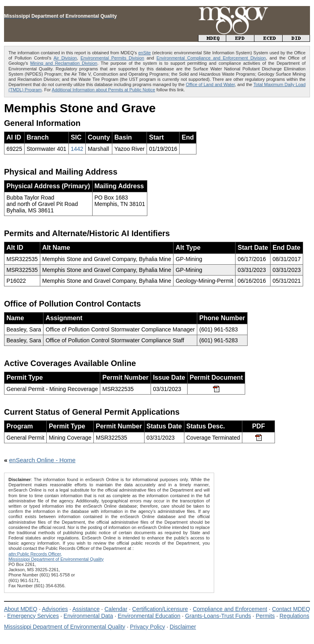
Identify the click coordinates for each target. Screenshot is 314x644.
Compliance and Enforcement (230, 609)
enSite (144, 53)
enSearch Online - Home (42, 460)
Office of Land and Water (211, 84)
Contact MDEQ (291, 609)
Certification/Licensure (160, 609)
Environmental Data (88, 616)
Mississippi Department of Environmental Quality (65, 627)
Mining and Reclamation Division (64, 63)
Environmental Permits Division (112, 58)
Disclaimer (183, 627)
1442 (77, 149)
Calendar (116, 609)
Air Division (65, 58)
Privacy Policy (148, 627)
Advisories (55, 609)
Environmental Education (149, 616)
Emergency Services (33, 616)
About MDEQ (21, 609)
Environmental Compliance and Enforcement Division (211, 58)
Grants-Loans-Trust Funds (218, 616)
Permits (265, 616)
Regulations (294, 616)
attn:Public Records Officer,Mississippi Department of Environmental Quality (56, 557)
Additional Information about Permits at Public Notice (104, 90)
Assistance (86, 609)
